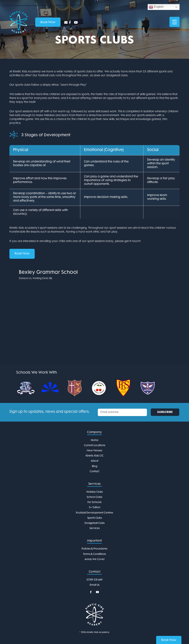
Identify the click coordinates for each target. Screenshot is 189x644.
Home (95, 440)
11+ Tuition (95, 508)
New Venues (94, 451)
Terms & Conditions (94, 554)
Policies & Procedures (94, 549)
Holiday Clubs (95, 492)
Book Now (22, 254)
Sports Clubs (95, 518)
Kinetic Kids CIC (95, 456)
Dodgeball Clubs (95, 523)
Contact (94, 472)
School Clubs (94, 497)
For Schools (94, 502)
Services (95, 528)
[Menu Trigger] (175, 22)
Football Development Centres (94, 513)
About (95, 461)
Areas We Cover (95, 559)
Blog (95, 466)
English (156, 7)
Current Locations (95, 445)
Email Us (95, 585)
